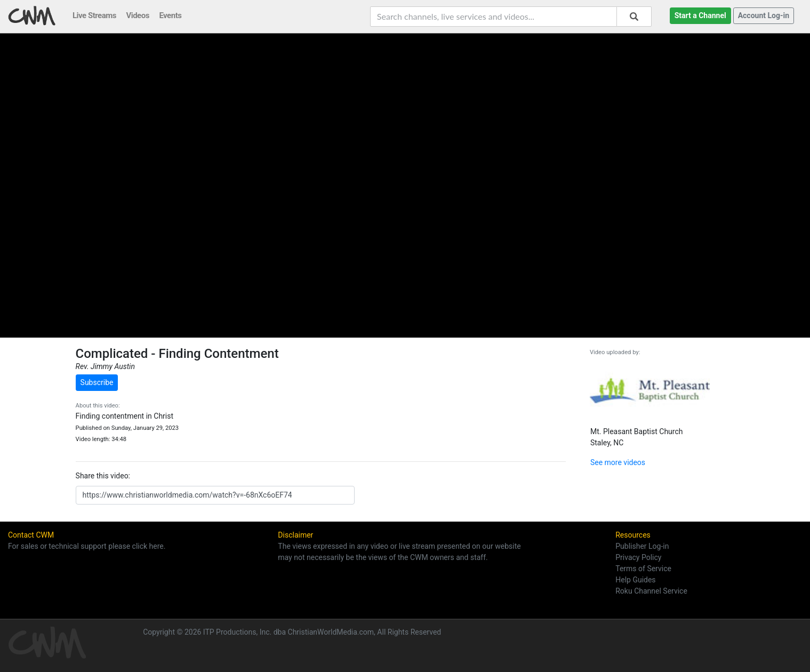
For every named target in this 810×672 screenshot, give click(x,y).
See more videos (618, 462)
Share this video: (103, 476)
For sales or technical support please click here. (87, 546)
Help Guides (635, 580)
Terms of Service (643, 569)
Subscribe (97, 382)
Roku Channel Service (651, 591)
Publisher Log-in (642, 546)
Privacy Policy (638, 557)
